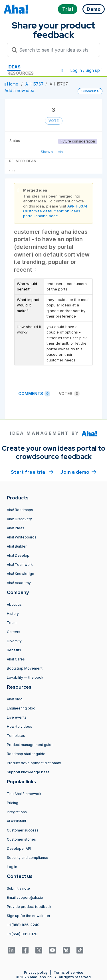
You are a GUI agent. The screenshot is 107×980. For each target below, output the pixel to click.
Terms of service (68, 972)
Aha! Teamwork (20, 565)
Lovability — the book (25, 677)
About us (14, 604)
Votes (69, 394)
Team (12, 623)
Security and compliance (28, 858)
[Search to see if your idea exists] (56, 50)
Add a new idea (19, 91)
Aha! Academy (19, 583)
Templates (16, 736)
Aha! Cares (16, 659)
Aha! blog (15, 699)
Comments (34, 394)
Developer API (19, 848)
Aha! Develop (18, 555)
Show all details (54, 152)
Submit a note (18, 888)
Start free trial (32, 472)
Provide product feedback (29, 907)
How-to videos (20, 726)
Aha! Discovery (19, 519)
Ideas (14, 67)
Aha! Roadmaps (20, 510)
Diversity (14, 641)
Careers (14, 632)
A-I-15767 (35, 84)
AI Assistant (17, 821)
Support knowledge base (28, 772)
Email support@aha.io (25, 897)
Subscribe (90, 91)
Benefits (14, 650)
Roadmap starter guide (26, 754)
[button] (62, 70)
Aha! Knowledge (21, 574)
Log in (12, 867)
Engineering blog (21, 708)
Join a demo (78, 472)
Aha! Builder (17, 546)
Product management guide (30, 745)
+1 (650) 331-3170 (22, 934)
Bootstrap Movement (25, 668)
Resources (21, 73)
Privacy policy (36, 972)
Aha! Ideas (16, 528)
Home (12, 84)
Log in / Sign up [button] (86, 70)
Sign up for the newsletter (29, 916)
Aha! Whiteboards (22, 537)
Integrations (17, 812)
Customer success (23, 830)
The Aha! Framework (24, 794)
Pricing (13, 803)
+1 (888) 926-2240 (23, 925)
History (13, 614)
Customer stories (21, 839)
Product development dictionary (34, 763)
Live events (17, 717)
